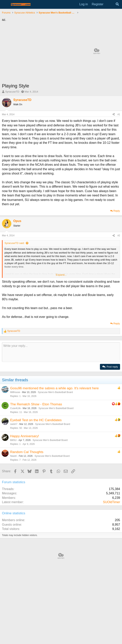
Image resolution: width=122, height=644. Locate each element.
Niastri (13, 456)
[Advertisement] (61, 570)
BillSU (13, 440)
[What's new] (109, 4)
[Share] (114, 115)
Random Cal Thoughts (27, 452)
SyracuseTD (12, 92)
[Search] (117, 4)
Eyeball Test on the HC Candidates (36, 420)
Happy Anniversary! (25, 436)
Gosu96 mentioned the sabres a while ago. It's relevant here (54, 388)
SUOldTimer (112, 502)
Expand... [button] (61, 275)
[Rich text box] (61, 352)
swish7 (14, 424)
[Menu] (5, 4)
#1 (119, 114)
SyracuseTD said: (15, 243)
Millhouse (15, 392)
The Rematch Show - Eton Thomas (36, 404)
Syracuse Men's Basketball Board (55, 392)
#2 (119, 236)
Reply (117, 211)
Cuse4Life (15, 408)
